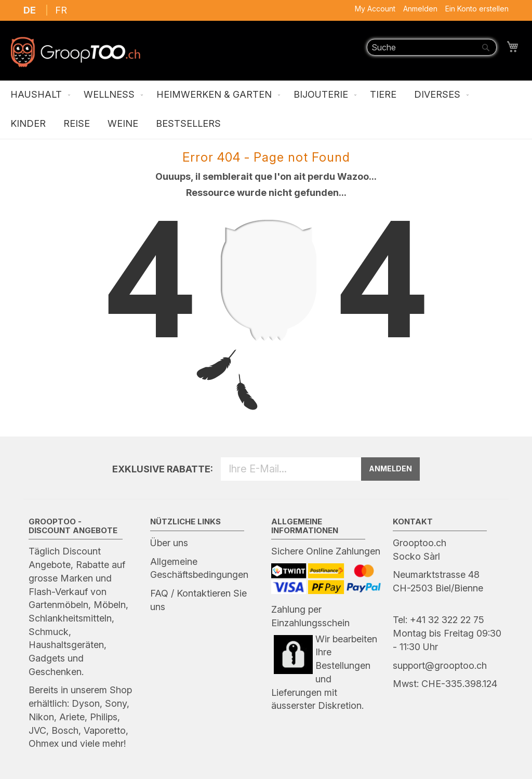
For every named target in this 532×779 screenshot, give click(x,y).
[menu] (266, 110)
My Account (375, 9)
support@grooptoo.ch (440, 665)
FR (61, 10)
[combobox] (432, 47)
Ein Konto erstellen (477, 9)
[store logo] (75, 52)
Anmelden (420, 9)
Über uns (169, 543)
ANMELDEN (390, 468)
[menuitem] (38, 95)
